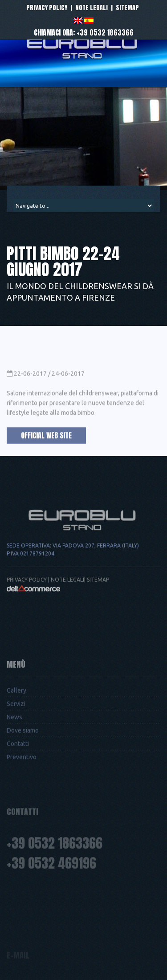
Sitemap (127, 8)
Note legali (92, 8)
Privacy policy (47, 8)
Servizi (16, 748)
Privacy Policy (27, 615)
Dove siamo (23, 775)
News (14, 762)
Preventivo (22, 801)
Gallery (16, 735)
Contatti (18, 788)
